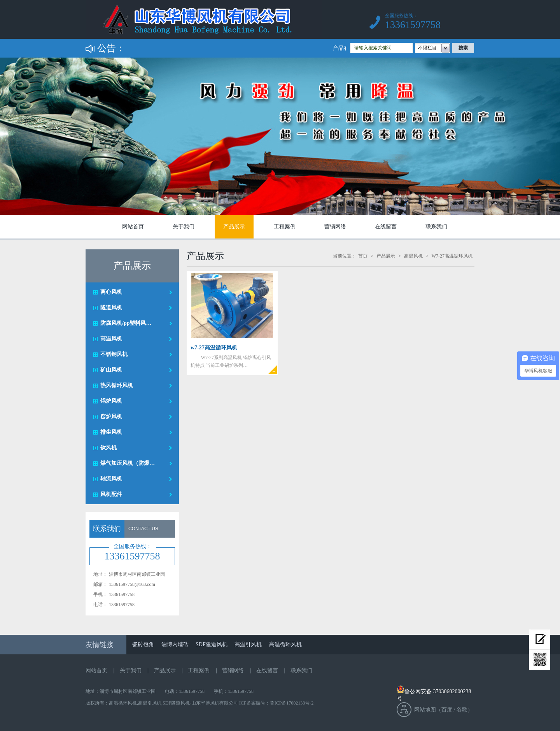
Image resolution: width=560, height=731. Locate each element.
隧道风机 (111, 308)
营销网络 (335, 227)
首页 (363, 256)
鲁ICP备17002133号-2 (292, 703)
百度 (447, 710)
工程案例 (285, 227)
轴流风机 (111, 479)
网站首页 (133, 227)
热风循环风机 (117, 385)
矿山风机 (111, 370)
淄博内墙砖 (175, 644)
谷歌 (462, 710)
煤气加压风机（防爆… (128, 463)
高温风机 (111, 339)
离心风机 (111, 292)
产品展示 (234, 227)
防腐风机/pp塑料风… (126, 323)
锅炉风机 (111, 401)
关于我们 (184, 227)
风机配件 (111, 494)
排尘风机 (111, 432)
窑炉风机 (111, 416)
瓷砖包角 (143, 644)
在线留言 (386, 227)
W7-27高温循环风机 (452, 256)
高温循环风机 (285, 644)
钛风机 (108, 448)
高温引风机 (248, 644)
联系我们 (436, 227)
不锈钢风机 (114, 354)
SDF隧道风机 (212, 644)
